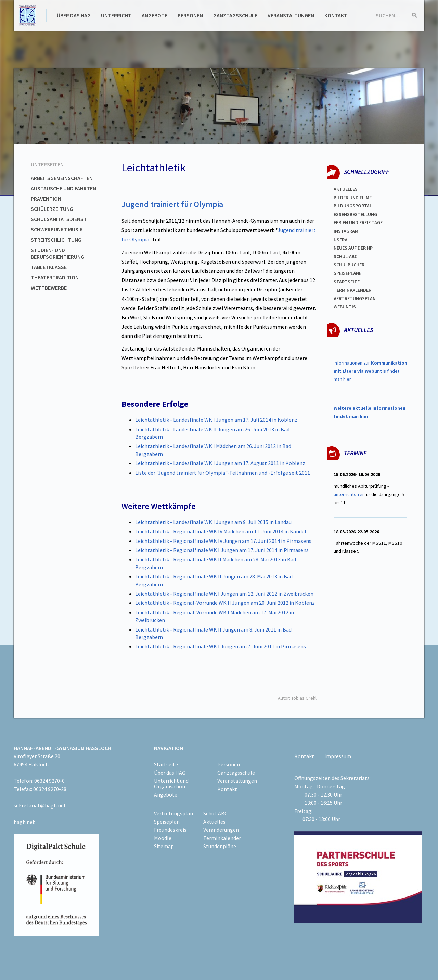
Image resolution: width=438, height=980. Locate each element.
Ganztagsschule (235, 15)
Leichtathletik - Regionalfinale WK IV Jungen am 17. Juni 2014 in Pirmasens (223, 541)
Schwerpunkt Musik (57, 229)
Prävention (46, 199)
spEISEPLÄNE (347, 273)
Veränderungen (221, 830)
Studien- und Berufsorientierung (57, 253)
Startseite (347, 282)
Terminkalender (352, 290)
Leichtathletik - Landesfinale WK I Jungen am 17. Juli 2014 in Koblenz (216, 420)
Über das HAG (74, 15)
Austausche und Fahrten (63, 188)
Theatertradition (55, 277)
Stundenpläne (220, 846)
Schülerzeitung (52, 209)
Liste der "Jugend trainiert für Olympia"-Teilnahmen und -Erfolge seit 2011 (223, 473)
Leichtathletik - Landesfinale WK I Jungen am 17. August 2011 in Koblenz (220, 463)
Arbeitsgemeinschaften (62, 178)
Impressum (338, 756)
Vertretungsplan (355, 298)
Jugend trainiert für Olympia (172, 204)
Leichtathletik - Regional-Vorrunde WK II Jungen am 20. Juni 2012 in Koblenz (225, 603)
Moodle (163, 838)
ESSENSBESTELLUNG (355, 214)
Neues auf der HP (353, 248)
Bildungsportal (353, 206)
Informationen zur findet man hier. (370, 371)
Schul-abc (345, 256)
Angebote (154, 15)
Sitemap (164, 846)
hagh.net (24, 822)
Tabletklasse (49, 267)
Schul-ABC (215, 813)
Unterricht (116, 15)
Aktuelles (346, 189)
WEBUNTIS (345, 307)
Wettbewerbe (49, 288)
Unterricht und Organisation (171, 784)
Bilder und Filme (353, 198)
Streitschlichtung (56, 240)
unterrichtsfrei (349, 494)
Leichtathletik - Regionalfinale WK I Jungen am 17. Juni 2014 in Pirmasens (222, 550)
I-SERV (340, 240)
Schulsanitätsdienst (59, 219)
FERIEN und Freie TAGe (358, 222)
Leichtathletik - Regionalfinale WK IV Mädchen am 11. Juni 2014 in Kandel (221, 531)
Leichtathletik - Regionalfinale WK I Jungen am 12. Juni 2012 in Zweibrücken (224, 594)
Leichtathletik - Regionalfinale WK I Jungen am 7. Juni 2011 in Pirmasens (221, 646)
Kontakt (336, 15)
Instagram (346, 231)
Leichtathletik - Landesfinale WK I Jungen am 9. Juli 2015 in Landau (213, 522)
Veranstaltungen (291, 15)
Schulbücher (349, 265)
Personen (190, 15)
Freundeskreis (170, 830)
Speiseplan (167, 822)
